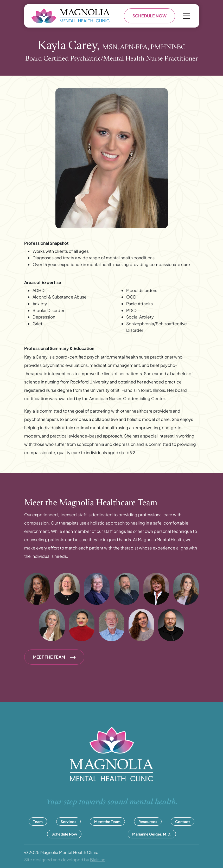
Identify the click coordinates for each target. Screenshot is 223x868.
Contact (183, 821)
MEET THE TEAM (54, 657)
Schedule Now (64, 834)
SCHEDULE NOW (149, 16)
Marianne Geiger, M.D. (152, 834)
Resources (148, 821)
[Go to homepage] (71, 16)
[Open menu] (187, 16)
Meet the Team (107, 821)
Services (68, 821)
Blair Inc (98, 860)
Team (38, 821)
